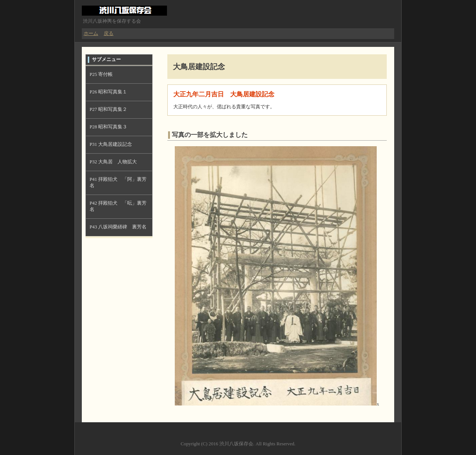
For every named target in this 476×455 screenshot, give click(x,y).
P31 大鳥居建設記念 (111, 144)
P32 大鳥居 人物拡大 (113, 162)
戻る (109, 33)
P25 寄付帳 (101, 74)
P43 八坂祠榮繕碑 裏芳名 (118, 227)
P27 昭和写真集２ (108, 109)
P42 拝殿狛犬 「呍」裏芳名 (118, 206)
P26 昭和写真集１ (108, 92)
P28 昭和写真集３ (108, 127)
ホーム (91, 33)
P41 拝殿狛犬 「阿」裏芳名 (118, 182)
